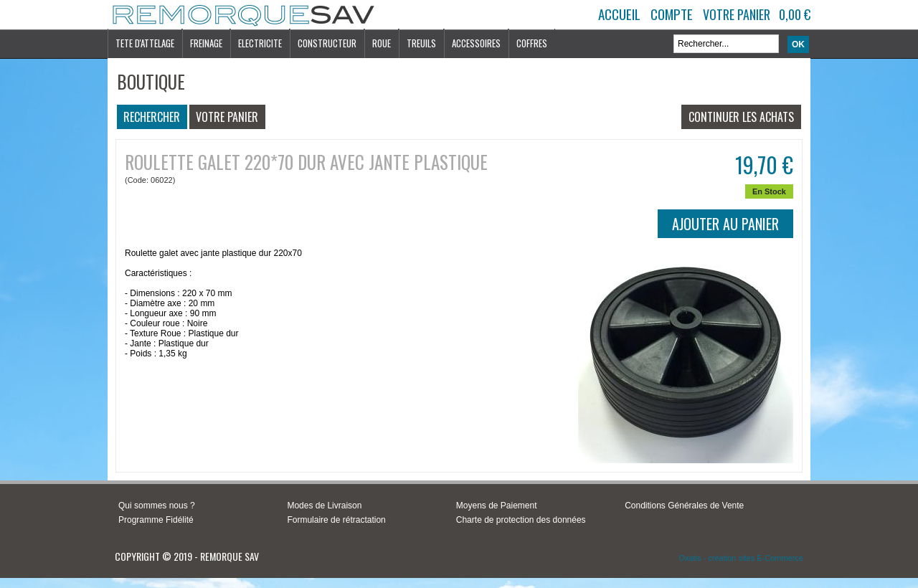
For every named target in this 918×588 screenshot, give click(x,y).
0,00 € (795, 14)
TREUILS (421, 43)
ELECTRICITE (260, 43)
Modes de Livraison (324, 506)
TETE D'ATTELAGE (145, 43)
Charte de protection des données (521, 520)
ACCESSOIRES (476, 43)
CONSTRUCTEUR (327, 43)
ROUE (382, 43)
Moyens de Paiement (497, 506)
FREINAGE (206, 43)
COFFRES (532, 43)
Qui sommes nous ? (157, 506)
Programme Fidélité (156, 520)
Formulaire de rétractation (336, 520)
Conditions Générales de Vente (684, 506)
